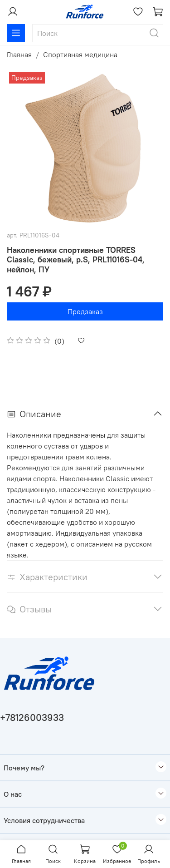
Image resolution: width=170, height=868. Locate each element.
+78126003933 (32, 718)
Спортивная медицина (80, 54)
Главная (19, 54)
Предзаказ (85, 311)
